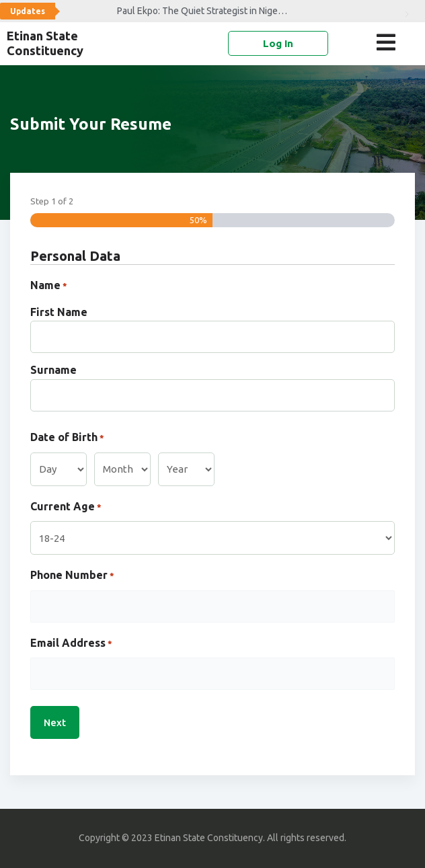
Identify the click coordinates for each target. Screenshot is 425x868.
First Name (59, 312)
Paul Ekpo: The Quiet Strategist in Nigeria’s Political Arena (161, 11)
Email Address (71, 644)
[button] (389, 42)
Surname (53, 370)
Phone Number (72, 576)
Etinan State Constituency (45, 43)
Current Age (66, 508)
